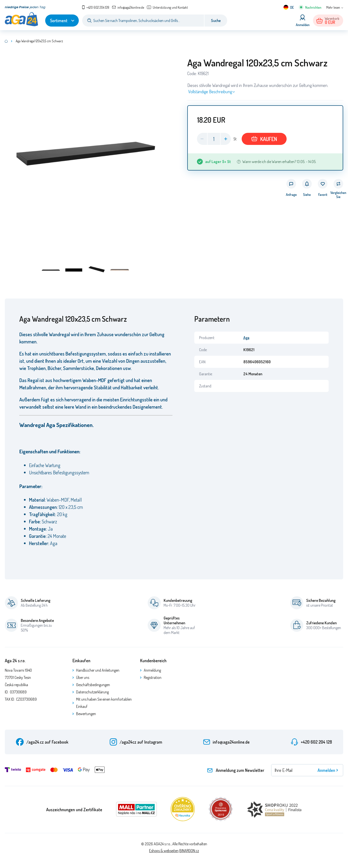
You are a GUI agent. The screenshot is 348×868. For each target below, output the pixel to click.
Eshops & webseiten (164, 851)
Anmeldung (152, 670)
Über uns (83, 677)
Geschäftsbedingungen (93, 685)
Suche (216, 21)
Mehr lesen (333, 7)
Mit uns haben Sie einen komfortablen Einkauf (104, 703)
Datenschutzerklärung (92, 692)
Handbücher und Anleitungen (98, 670)
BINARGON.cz (189, 851)
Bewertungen (86, 714)
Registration (153, 677)
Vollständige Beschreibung (210, 92)
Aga (246, 338)
